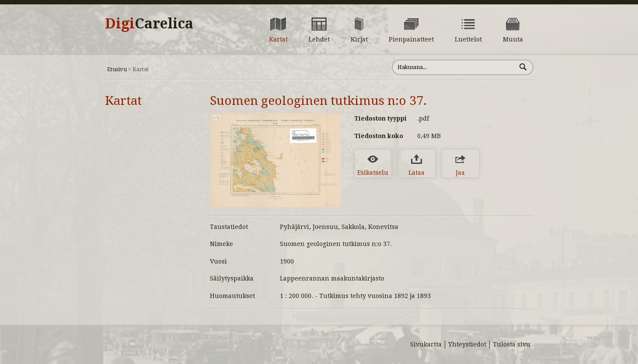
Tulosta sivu (512, 344)
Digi (149, 24)
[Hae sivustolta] (454, 67)
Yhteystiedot (467, 344)
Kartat (123, 101)
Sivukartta (426, 344)
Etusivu (117, 69)
